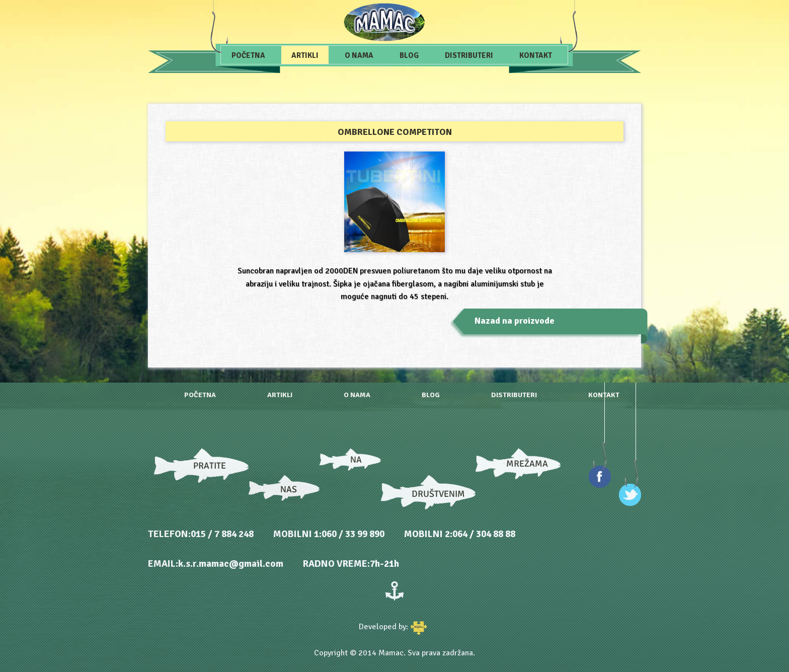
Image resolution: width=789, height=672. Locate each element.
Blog (409, 55)
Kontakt (536, 55)
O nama (359, 55)
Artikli (305, 55)
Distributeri (469, 55)
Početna (248, 55)
